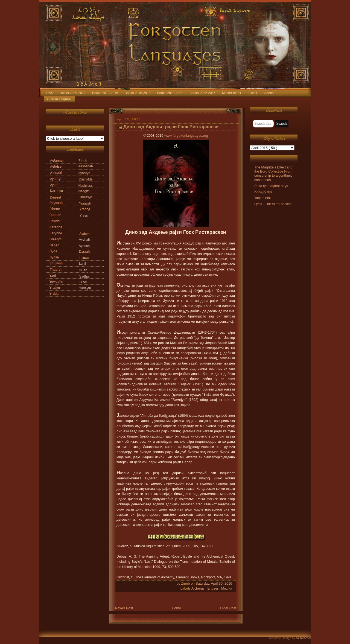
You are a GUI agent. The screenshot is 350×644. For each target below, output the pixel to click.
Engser (213, 588)
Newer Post (124, 608)
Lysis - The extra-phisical (273, 204)
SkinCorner (303, 638)
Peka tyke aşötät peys (271, 186)
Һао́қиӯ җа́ (263, 192)
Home (176, 608)
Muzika (227, 588)
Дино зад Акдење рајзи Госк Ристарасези (171, 127)
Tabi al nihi (262, 198)
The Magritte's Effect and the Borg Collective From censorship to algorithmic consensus (273, 174)
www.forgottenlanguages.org (186, 136)
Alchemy (199, 588)
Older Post (228, 608)
